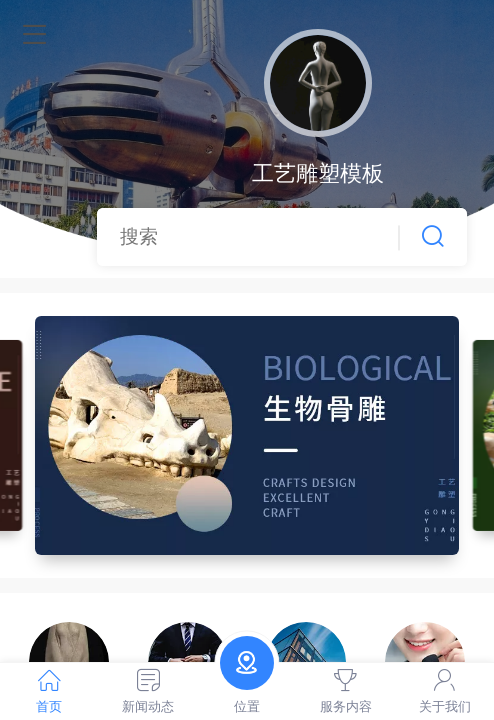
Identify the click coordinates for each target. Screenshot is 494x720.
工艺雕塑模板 (318, 173)
